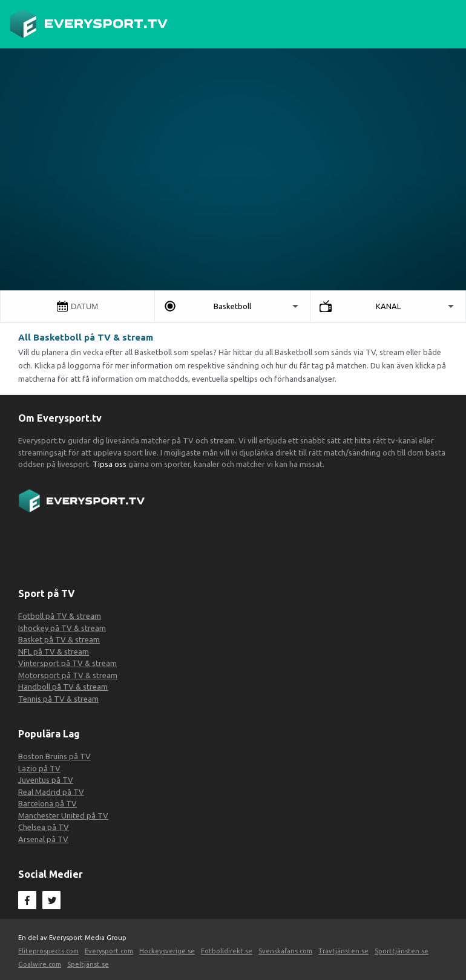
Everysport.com (109, 951)
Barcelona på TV (48, 803)
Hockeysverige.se (167, 951)
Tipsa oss (109, 464)
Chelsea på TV (44, 827)
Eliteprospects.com (48, 951)
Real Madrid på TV (51, 792)
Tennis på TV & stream (58, 699)
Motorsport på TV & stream (68, 675)
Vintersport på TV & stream (67, 663)
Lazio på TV (39, 768)
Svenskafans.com (285, 951)
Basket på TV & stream (59, 639)
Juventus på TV (46, 780)
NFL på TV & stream (54, 652)
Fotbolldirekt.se (227, 951)
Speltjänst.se (88, 964)
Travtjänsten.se (343, 951)
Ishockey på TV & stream (62, 628)
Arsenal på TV (43, 839)
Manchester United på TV (63, 815)
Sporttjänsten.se (402, 951)
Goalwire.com (40, 964)
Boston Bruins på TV (54, 756)
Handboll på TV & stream (63, 687)
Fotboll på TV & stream (60, 616)
